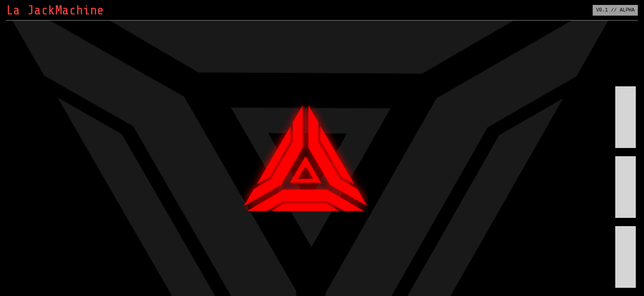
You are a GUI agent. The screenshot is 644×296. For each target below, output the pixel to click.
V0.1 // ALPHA (615, 10)
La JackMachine (55, 10)
